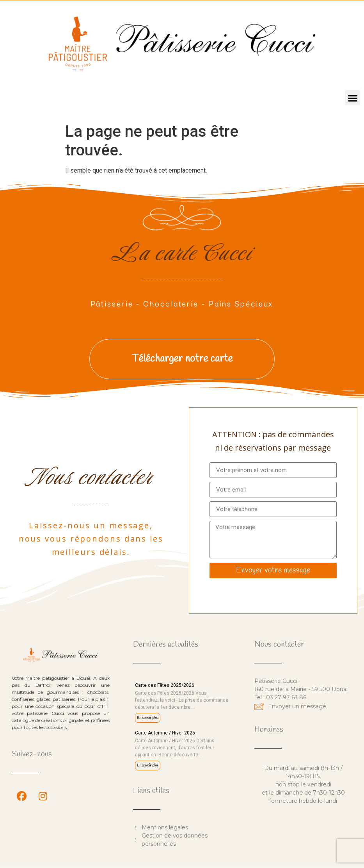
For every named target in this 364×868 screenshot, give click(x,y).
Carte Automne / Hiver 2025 (165, 733)
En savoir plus (148, 718)
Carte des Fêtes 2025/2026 (165, 685)
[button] (352, 98)
